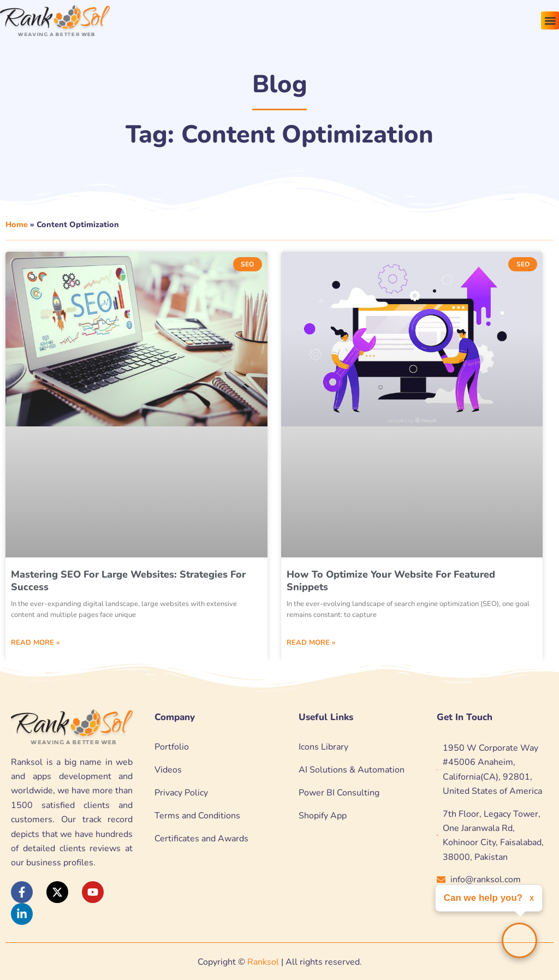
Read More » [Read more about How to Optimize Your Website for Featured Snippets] (311, 643)
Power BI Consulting (339, 793)
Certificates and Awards (201, 839)
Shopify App (323, 816)
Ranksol (263, 962)
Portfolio (172, 747)
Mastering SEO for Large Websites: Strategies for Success (128, 581)
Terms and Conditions (197, 816)
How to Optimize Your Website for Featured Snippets (391, 581)
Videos (168, 770)
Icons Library (323, 747)
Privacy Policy (181, 793)
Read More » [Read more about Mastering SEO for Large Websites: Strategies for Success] (35, 643)
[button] (550, 20)
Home (17, 224)
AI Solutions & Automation (352, 770)
